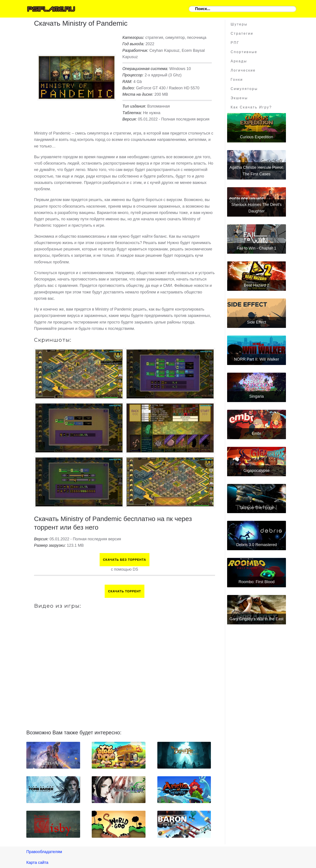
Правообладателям (44, 852)
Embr (256, 433)
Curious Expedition (256, 137)
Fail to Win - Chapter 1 (257, 248)
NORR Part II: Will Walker (256, 359)
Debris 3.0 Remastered (256, 545)
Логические (243, 70)
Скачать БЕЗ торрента (125, 560)
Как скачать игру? (251, 107)
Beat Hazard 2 (256, 285)
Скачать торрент (124, 591)
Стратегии (242, 33)
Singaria (257, 396)
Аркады (239, 61)
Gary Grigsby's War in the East (257, 619)
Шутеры (239, 24)
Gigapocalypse (256, 471)
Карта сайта (37, 863)
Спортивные (244, 52)
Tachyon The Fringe (257, 508)
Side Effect (257, 322)
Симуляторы (244, 89)
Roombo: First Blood (257, 582)
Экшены (239, 98)
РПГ (235, 43)
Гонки (237, 80)
